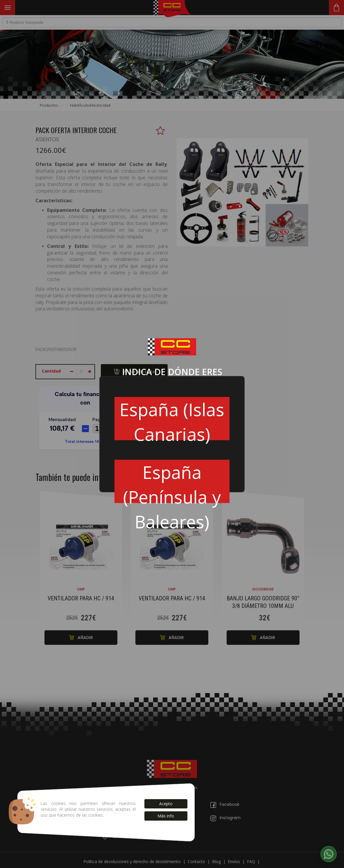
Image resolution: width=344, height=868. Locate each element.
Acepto (166, 804)
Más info (166, 816)
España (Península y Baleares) (172, 482)
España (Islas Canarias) (172, 419)
